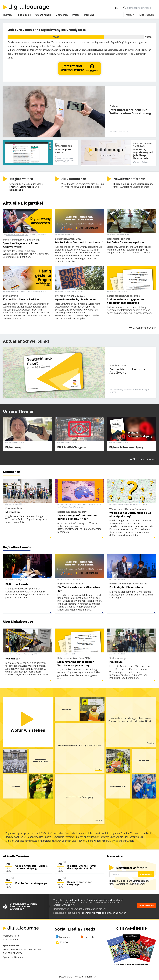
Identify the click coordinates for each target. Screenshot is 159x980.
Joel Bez (113, 234)
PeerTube (90, 937)
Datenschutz (66, 977)
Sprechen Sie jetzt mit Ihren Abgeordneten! (20, 245)
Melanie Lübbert (116, 292)
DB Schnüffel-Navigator (72, 447)
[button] (79, 68)
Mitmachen (62, 15)
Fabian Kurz (117, 132)
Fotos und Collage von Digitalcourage (21, 654)
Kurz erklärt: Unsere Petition (21, 299)
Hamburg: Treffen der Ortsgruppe (79, 883)
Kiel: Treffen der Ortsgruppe (31, 883)
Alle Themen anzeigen (144, 459)
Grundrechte (144, 761)
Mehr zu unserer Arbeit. (122, 841)
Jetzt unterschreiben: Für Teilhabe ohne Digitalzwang (130, 112)
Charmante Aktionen (118, 786)
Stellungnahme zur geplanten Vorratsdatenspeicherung (125, 301)
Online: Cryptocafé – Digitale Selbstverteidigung (31, 867)
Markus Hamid (65, 443)
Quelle (66, 162)
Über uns (89, 15)
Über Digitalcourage (18, 621)
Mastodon (65, 937)
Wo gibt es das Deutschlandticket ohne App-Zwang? (130, 515)
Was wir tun (13, 659)
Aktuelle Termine (16, 856)
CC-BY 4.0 (124, 132)
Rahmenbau (15, 786)
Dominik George (64, 234)
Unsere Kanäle (43, 15)
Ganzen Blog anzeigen (144, 328)
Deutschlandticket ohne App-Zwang (127, 371)
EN (117, 8)
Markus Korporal (64, 292)
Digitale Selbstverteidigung (126, 447)
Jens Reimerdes (14, 504)
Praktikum (116, 662)
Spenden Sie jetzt (62, 913)
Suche (154, 8)
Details (150, 743)
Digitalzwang (13, 447)
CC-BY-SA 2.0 (120, 234)
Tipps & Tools (23, 15)
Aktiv (74, 179)
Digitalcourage (13, 443)
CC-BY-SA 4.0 (60, 162)
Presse (76, 15)
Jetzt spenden (146, 15)
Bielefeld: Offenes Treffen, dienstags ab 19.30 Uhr (82, 867)
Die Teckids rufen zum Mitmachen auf (79, 242)
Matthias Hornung (15, 580)
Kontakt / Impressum (86, 977)
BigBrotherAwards (17, 547)
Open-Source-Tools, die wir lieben (76, 299)
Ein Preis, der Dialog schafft (126, 587)
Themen (7, 15)
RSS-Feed (65, 942)
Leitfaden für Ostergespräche (125, 242)
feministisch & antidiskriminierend (41, 761)
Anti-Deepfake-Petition (64, 151)
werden (21, 179)
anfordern (129, 179)
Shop (130, 15)
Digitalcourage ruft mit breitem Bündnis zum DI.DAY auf (77, 517)
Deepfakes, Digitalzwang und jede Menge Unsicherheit (143, 154)
